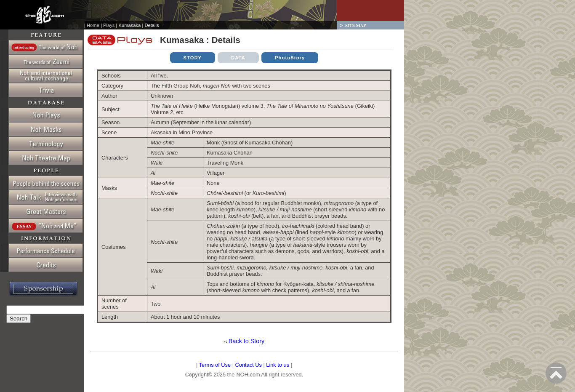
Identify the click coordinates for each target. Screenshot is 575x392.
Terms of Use (215, 365)
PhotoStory (290, 58)
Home (93, 25)
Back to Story (246, 341)
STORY (193, 58)
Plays (109, 25)
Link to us (278, 365)
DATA (238, 58)
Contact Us (249, 365)
